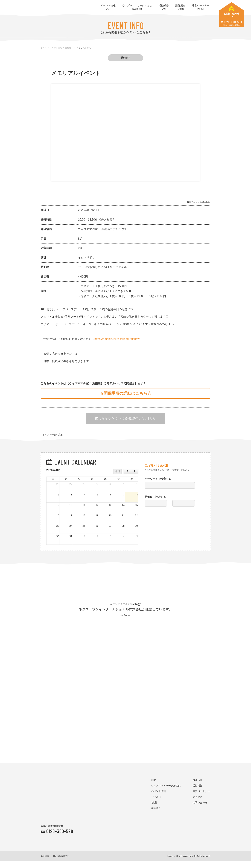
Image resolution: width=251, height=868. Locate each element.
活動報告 (164, 7)
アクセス (197, 804)
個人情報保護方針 (61, 864)
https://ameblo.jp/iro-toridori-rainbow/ (117, 339)
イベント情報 (108, 7)
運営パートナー (201, 7)
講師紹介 (180, 7)
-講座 (154, 810)
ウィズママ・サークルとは (137, 7)
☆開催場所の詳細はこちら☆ (126, 393)
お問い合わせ (200, 810)
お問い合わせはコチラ (232, 15)
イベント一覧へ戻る (52, 439)
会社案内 (45, 864)
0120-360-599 (60, 838)
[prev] (127, 479)
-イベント (156, 804)
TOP (153, 787)
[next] (135, 479)
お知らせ (197, 787)
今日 (118, 478)
